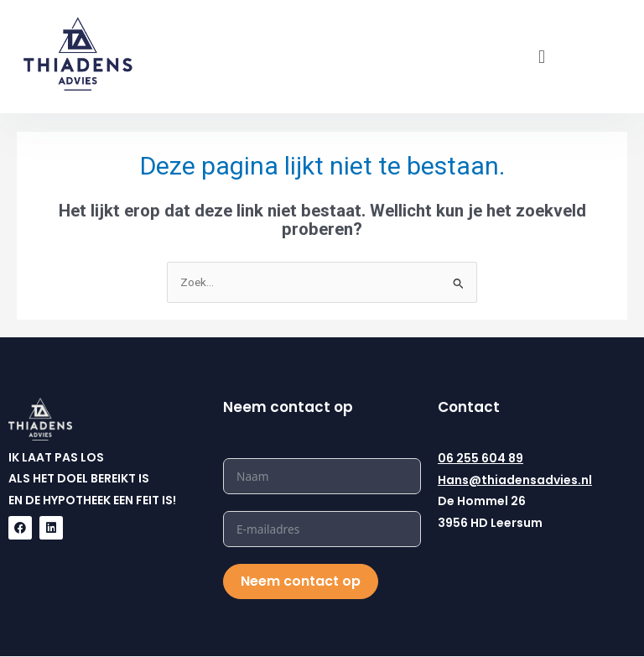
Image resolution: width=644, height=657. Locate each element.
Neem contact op (301, 581)
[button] (541, 57)
